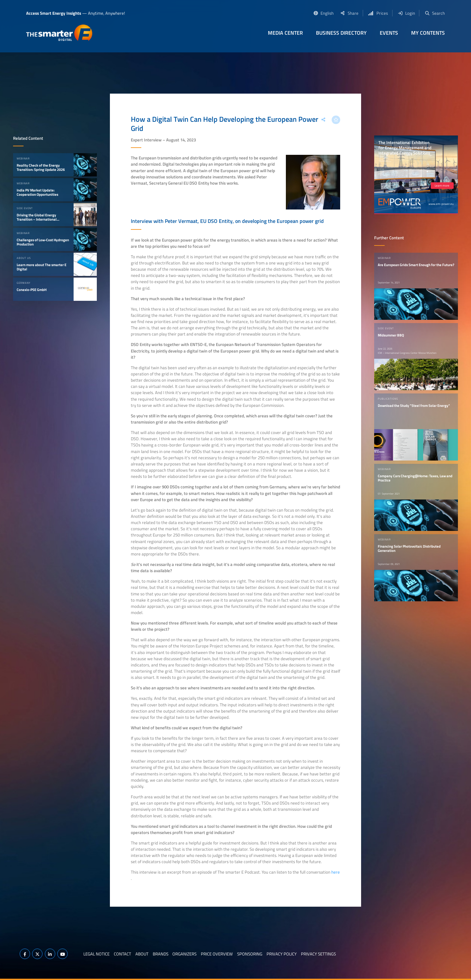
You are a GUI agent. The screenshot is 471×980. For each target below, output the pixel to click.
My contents (428, 33)
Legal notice (96, 954)
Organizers (184, 954)
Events (389, 33)
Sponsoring (250, 954)
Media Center (285, 33)
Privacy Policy (282, 954)
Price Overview (217, 954)
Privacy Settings (318, 954)
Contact (122, 954)
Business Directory (341, 33)
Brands (161, 954)
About (142, 954)
